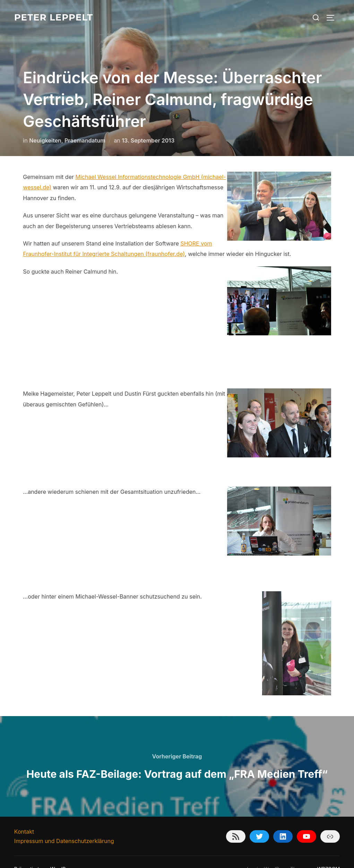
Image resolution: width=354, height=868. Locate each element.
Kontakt (24, 818)
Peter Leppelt (54, 17)
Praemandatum (85, 127)
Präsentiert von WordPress (45, 855)
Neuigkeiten (45, 127)
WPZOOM (329, 855)
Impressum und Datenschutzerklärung (64, 827)
